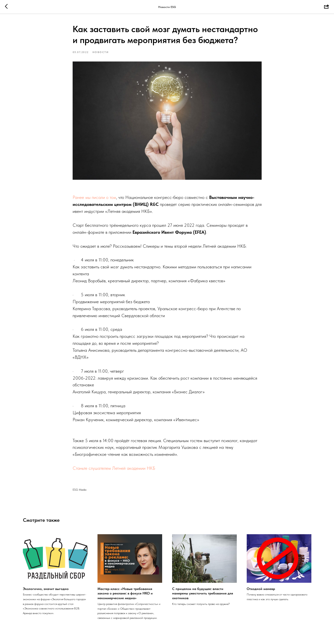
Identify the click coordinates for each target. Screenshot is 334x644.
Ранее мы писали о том (94, 197)
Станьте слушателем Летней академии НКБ (114, 468)
